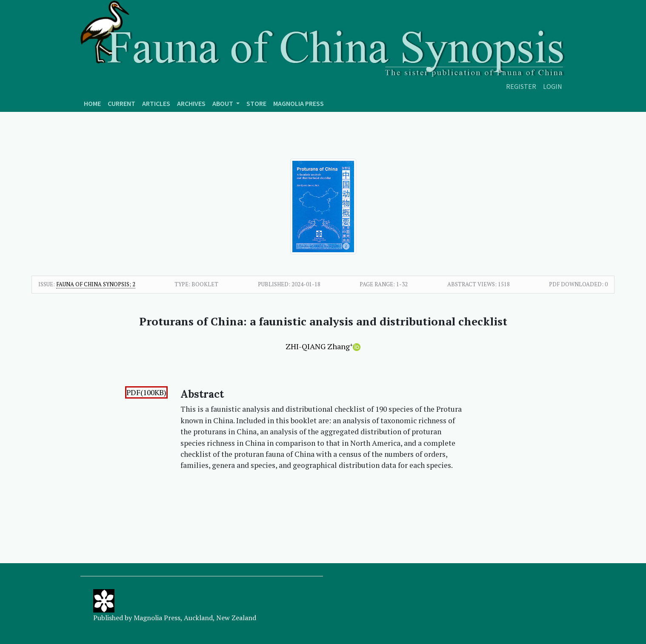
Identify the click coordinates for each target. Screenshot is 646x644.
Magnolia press (299, 103)
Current (121, 103)
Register (521, 86)
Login (553, 86)
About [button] (223, 103)
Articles (156, 103)
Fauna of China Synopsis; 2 (96, 284)
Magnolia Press (157, 618)
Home (92, 103)
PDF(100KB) (146, 392)
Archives (191, 103)
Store (256, 103)
